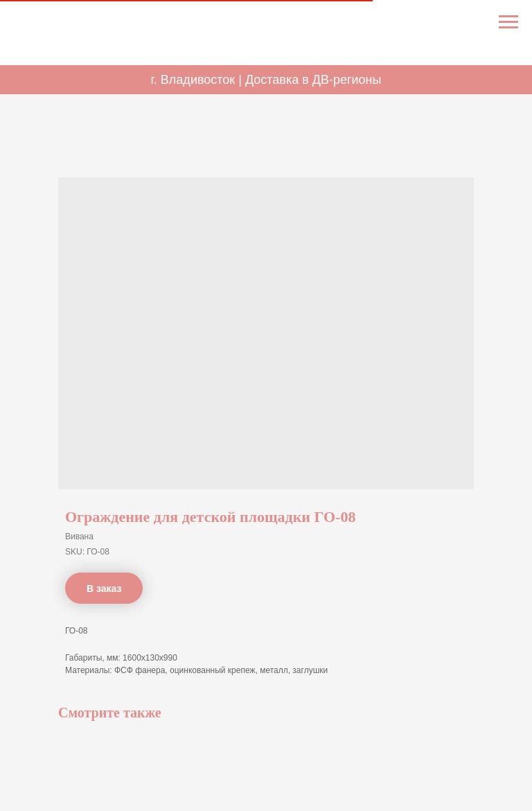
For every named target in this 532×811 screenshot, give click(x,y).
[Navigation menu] (508, 22)
